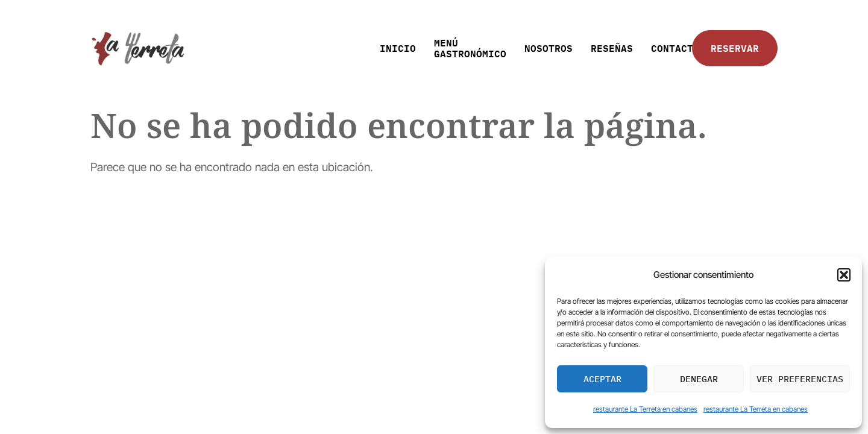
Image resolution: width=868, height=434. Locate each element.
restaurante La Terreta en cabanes (645, 409)
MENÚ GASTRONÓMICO (470, 48)
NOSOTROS (549, 48)
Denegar (699, 379)
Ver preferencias (800, 379)
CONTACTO (675, 48)
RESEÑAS (612, 48)
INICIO (398, 48)
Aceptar (602, 379)
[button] (844, 275)
